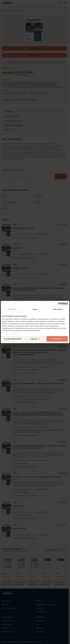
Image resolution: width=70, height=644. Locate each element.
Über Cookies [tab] (58, 309)
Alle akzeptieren (57, 339)
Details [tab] (35, 309)
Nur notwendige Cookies (13, 339)
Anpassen (35, 339)
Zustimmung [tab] (12, 309)
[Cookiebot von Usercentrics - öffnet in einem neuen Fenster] (59, 304)
